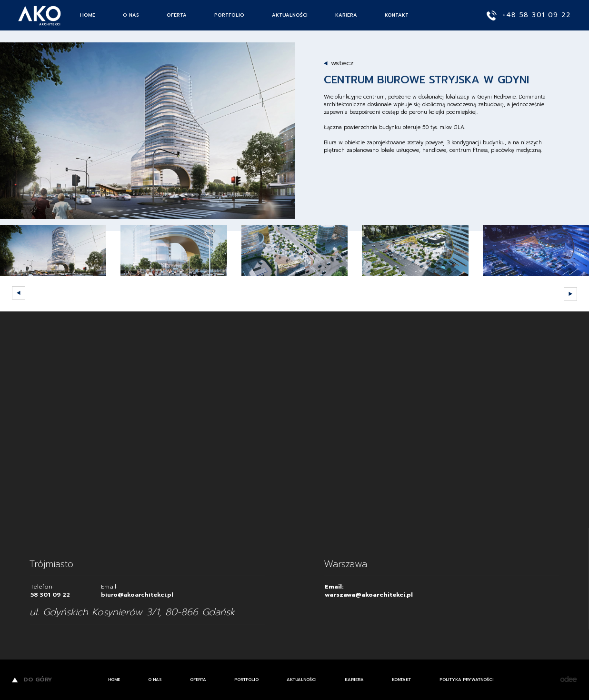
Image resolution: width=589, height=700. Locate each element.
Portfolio (229, 15)
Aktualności (290, 15)
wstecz (342, 63)
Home (88, 15)
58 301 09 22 (50, 595)
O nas (131, 15)
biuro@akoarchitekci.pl (137, 595)
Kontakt (397, 15)
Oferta (177, 15)
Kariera (346, 15)
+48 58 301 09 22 (529, 15)
